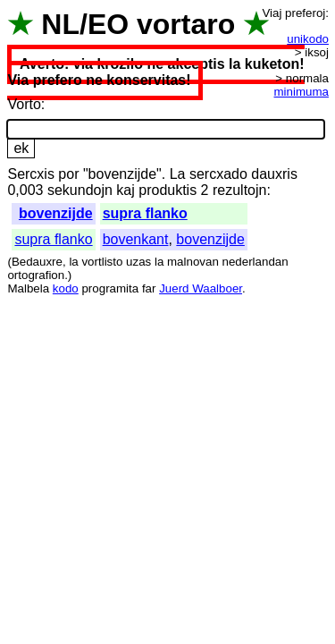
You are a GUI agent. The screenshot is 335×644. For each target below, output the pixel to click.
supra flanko (145, 213)
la (73, 262)
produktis (167, 190)
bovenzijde (56, 213)
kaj (125, 190)
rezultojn (239, 190)
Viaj (272, 13)
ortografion (36, 275)
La (178, 174)
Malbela (28, 288)
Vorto (24, 104)
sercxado (218, 174)
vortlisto (102, 262)
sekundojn (80, 190)
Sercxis (30, 174)
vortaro (186, 24)
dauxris (274, 174)
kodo (66, 288)
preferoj (305, 13)
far (149, 288)
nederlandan (255, 262)
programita (110, 288)
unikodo (308, 39)
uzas (138, 262)
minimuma (301, 92)
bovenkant (136, 239)
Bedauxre (37, 262)
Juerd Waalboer (201, 288)
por (68, 174)
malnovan (193, 262)
